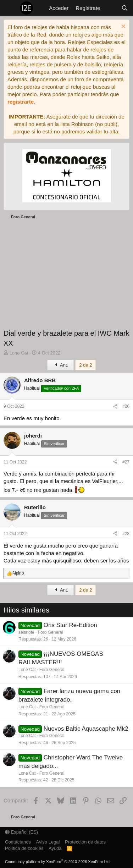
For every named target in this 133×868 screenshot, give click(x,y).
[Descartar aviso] (123, 27)
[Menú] (10, 8)
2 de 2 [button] (85, 365)
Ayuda (55, 848)
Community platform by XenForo (58, 862)
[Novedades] (110, 8)
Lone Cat (27, 670)
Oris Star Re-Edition (70, 625)
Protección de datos (85, 842)
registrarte (21, 102)
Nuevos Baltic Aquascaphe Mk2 (86, 729)
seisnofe (26, 632)
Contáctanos (18, 842)
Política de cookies (24, 848)
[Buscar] (125, 8)
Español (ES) (21, 832)
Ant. (60, 365)
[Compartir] (115, 406)
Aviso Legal (48, 842)
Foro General (51, 632)
